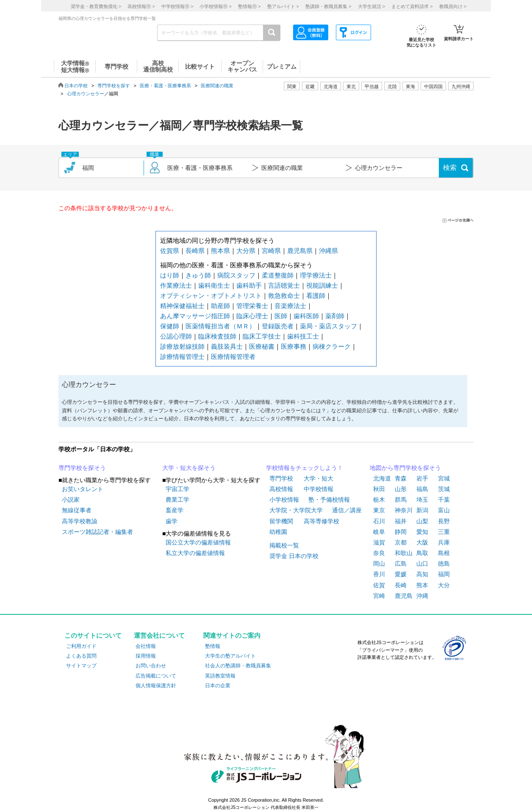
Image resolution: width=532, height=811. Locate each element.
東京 (379, 510)
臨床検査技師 (217, 336)
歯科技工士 (303, 336)
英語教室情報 (220, 676)
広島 (401, 564)
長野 (444, 521)
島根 (444, 553)
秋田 (379, 489)
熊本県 (220, 251)
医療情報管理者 (233, 357)
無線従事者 (77, 510)
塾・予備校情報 (329, 500)
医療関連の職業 (217, 86)
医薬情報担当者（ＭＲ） (220, 326)
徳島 (444, 564)
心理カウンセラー (86, 94)
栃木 (379, 500)
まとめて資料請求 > (412, 6)
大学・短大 (319, 478)
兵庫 (444, 542)
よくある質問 (81, 656)
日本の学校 (76, 86)
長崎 (401, 585)
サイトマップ (81, 666)
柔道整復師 (278, 275)
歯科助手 (249, 285)
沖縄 (422, 596)
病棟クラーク (332, 346)
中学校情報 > (177, 6)
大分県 (246, 251)
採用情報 (146, 656)
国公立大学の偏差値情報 (198, 542)
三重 (444, 532)
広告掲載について (156, 676)
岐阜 (379, 532)
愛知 (422, 532)
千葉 (444, 500)
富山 (444, 510)
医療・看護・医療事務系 (165, 86)
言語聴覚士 (284, 285)
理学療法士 (316, 275)
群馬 (401, 500)
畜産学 (175, 510)
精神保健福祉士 (182, 306)
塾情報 (213, 646)
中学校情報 (319, 489)
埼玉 (422, 500)
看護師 (316, 296)
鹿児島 (404, 596)
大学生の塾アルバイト (230, 656)
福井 (401, 521)
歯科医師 (306, 316)
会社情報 (146, 646)
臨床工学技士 (262, 336)
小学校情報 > (215, 6)
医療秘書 (262, 346)
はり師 (170, 275)
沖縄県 (328, 251)
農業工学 (177, 500)
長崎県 (195, 251)
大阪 (422, 542)
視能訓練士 (322, 285)
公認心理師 (176, 336)
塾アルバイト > (283, 6)
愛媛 (401, 574)
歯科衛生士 (214, 285)
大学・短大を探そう (189, 468)
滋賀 (379, 542)
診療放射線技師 (182, 346)
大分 (444, 585)
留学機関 (281, 521)
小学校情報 (284, 500)
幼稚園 (278, 532)
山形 (401, 489)
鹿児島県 (300, 251)
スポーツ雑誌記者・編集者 (97, 532)
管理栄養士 (252, 306)
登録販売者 (278, 326)
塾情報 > (249, 6)
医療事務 (294, 346)
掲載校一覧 (284, 545)
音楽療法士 (290, 306)
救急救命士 (284, 296)
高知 (422, 574)
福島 (422, 489)
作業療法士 (176, 285)
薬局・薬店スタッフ (328, 326)
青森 (401, 478)
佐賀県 (170, 251)
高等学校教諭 (80, 521)
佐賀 (379, 585)
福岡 (444, 574)
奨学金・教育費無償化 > (96, 6)
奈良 (379, 553)
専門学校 (281, 478)
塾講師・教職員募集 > (328, 6)
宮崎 (379, 596)
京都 (401, 542)
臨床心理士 (252, 316)
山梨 (422, 521)
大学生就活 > (371, 6)
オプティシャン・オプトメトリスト (211, 296)
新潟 (422, 510)
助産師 (220, 306)
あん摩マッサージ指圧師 (195, 316)
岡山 (379, 564)
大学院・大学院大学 (296, 510)
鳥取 (422, 553)
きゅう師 (198, 275)
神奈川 (404, 510)
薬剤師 (335, 316)
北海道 (331, 86)
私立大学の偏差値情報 (195, 553)
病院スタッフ (236, 275)
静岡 (401, 532)
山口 (422, 564)
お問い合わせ (151, 666)
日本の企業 (218, 686)
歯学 (172, 521)
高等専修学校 (321, 521)
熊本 (422, 585)
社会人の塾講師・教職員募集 (238, 666)
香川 (379, 574)
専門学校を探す (114, 86)
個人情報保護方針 (156, 686)
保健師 (170, 326)
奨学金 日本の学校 (294, 556)
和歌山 (404, 553)
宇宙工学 (177, 489)
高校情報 (281, 489)
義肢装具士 (227, 346)
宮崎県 (271, 251)
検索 (450, 168)
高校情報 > (141, 6)
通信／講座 (347, 510)
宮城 (444, 478)
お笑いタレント (83, 489)
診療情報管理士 (182, 357)
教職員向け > (453, 6)
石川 (379, 521)
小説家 (71, 500)
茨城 (444, 489)
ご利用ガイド (81, 646)
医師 (281, 316)
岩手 (422, 478)
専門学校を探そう (82, 468)
